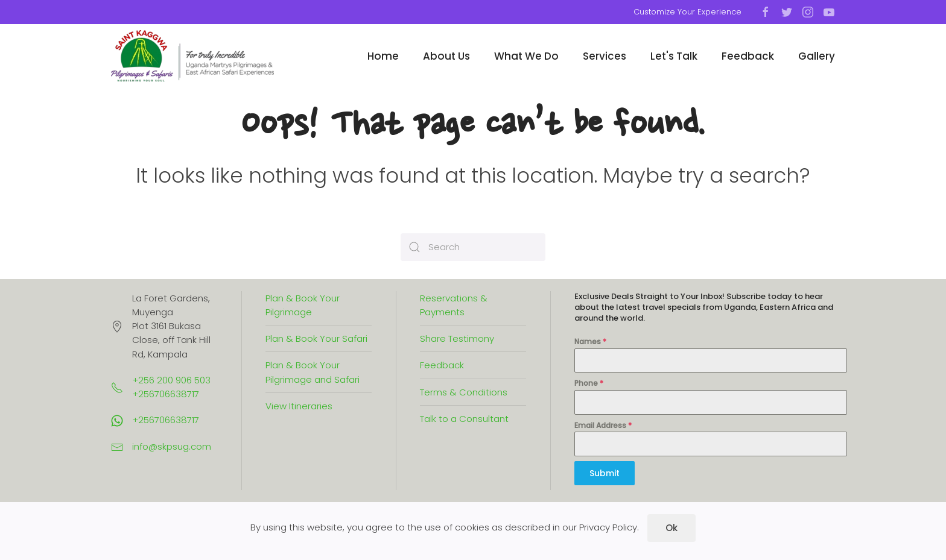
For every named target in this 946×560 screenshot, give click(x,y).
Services (605, 56)
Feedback (748, 56)
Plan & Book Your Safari (316, 338)
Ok (671, 528)
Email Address (603, 425)
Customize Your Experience (687, 12)
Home (383, 56)
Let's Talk (674, 56)
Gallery (817, 56)
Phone (589, 383)
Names (590, 341)
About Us (446, 56)
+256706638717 (166, 420)
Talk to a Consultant (464, 419)
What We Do (526, 56)
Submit (605, 473)
